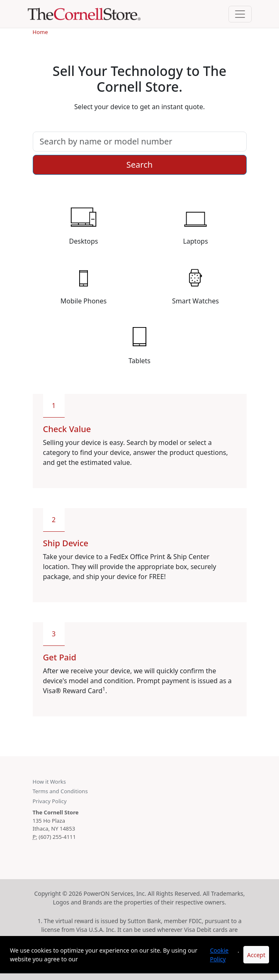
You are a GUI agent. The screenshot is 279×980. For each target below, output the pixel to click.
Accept (256, 955)
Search (139, 165)
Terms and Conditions (60, 791)
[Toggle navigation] (240, 14)
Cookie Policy (219, 955)
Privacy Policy (50, 801)
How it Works (50, 782)
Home (40, 32)
